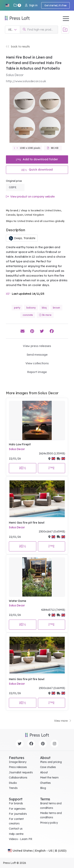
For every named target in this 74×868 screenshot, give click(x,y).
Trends (13, 788)
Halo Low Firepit (20, 444)
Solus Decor (17, 449)
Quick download (37, 169)
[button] (7, 5)
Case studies (48, 767)
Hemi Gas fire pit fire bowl (27, 523)
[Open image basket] (65, 30)
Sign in (31, 5)
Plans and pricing (51, 762)
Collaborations (18, 778)
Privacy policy (49, 823)
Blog (43, 788)
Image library (18, 762)
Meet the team (49, 778)
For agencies (17, 809)
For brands (16, 803)
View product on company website (30, 197)
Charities (45, 783)
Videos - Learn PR (20, 839)
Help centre (16, 834)
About (44, 772)
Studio (13, 783)
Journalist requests (21, 772)
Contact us (16, 829)
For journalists (18, 814)
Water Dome (18, 601)
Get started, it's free (55, 5)
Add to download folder (37, 159)
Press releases (18, 767)
